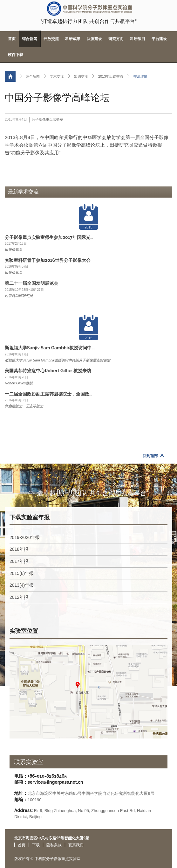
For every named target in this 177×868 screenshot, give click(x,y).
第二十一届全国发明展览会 (31, 283)
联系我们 (76, 845)
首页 (12, 39)
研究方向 (116, 39)
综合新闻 (30, 39)
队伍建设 (94, 39)
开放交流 (51, 39)
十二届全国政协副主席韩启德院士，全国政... (48, 394)
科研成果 (73, 39)
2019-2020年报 (25, 537)
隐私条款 (54, 845)
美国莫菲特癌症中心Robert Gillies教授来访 (48, 371)
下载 (36, 845)
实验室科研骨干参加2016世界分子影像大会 (48, 260)
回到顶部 (150, 456)
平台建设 (159, 39)
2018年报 (19, 549)
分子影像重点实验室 (48, 119)
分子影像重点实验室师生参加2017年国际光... (49, 237)
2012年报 (19, 597)
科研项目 (138, 39)
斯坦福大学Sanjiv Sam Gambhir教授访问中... (50, 348)
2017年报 (19, 561)
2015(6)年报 (22, 573)
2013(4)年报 (22, 585)
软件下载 (16, 55)
